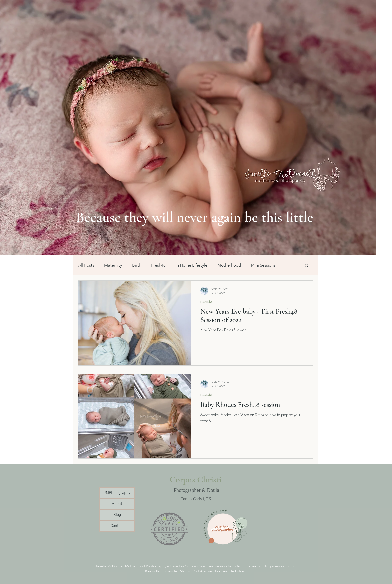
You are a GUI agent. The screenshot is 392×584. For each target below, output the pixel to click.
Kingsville (152, 571)
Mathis (185, 571)
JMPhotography (117, 493)
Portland (222, 571)
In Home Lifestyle (192, 265)
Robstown (239, 571)
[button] (307, 266)
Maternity (113, 265)
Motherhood (229, 265)
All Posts (86, 265)
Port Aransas (203, 571)
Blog (117, 515)
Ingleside (170, 571)
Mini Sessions (263, 265)
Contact (117, 526)
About (117, 504)
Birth (137, 265)
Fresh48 (158, 265)
